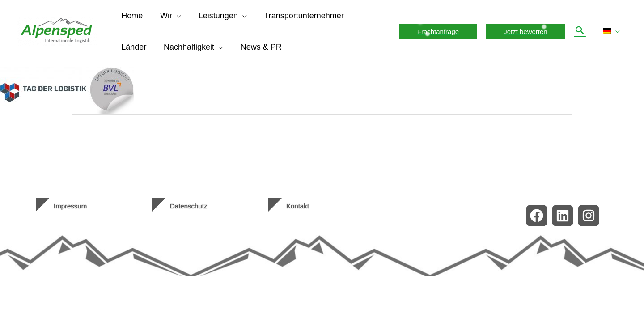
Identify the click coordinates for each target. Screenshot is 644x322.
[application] (175, 16)
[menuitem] (613, 31)
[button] (440, 32)
